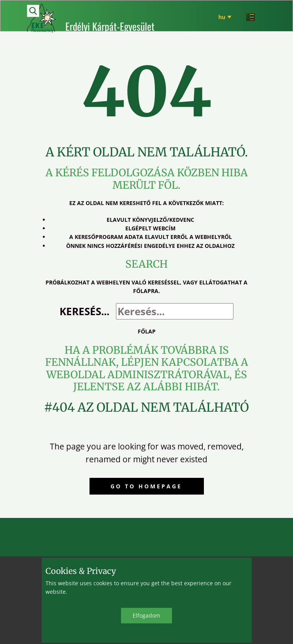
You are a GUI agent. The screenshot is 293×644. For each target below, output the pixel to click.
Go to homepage (146, 486)
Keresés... (84, 311)
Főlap (147, 331)
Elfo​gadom (146, 615)
